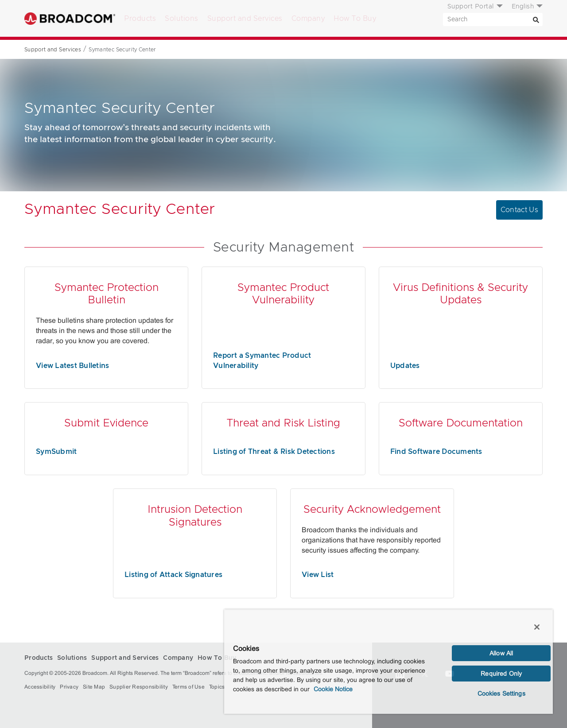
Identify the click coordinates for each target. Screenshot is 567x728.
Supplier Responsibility (139, 687)
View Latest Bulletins (72, 366)
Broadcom (70, 18)
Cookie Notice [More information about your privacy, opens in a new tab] (333, 689)
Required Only (501, 674)
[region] (388, 662)
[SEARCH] (493, 19)
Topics (217, 687)
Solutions (182, 19)
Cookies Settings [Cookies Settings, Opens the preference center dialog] (501, 693)
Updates (405, 366)
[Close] (537, 627)
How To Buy (355, 19)
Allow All (501, 653)
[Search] (536, 19)
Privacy (69, 687)
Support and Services (245, 19)
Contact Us (520, 210)
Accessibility (40, 687)
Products (140, 19)
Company (308, 19)
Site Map (94, 687)
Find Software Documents (436, 452)
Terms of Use (188, 687)
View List (318, 575)
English (523, 7)
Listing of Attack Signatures (173, 575)
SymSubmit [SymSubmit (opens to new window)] (56, 452)
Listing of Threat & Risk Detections (274, 452)
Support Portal (471, 7)
